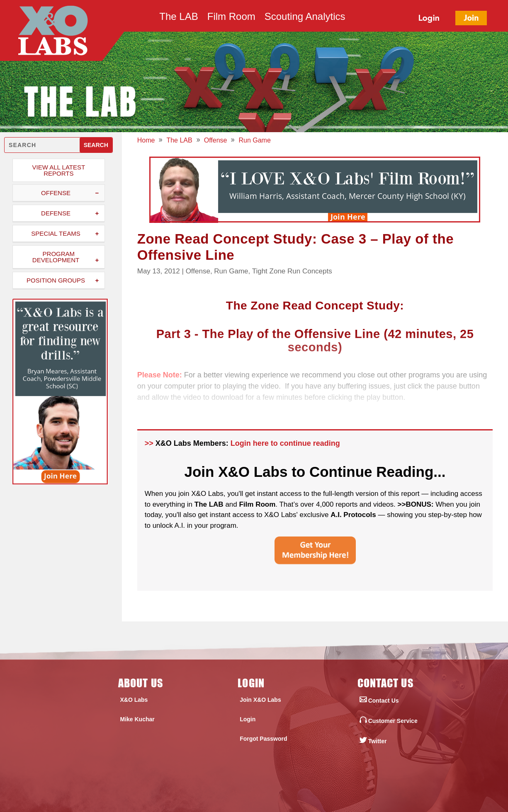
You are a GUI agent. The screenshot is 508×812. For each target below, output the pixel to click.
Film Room (231, 18)
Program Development (56, 257)
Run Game (231, 271)
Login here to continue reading (285, 443)
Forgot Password (263, 739)
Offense (56, 193)
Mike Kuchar (137, 719)
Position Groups (56, 280)
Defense (56, 213)
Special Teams (56, 233)
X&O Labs (134, 700)
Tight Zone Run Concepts (292, 271)
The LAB (179, 18)
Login (248, 719)
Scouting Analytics (305, 18)
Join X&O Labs (260, 700)
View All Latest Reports (59, 170)
